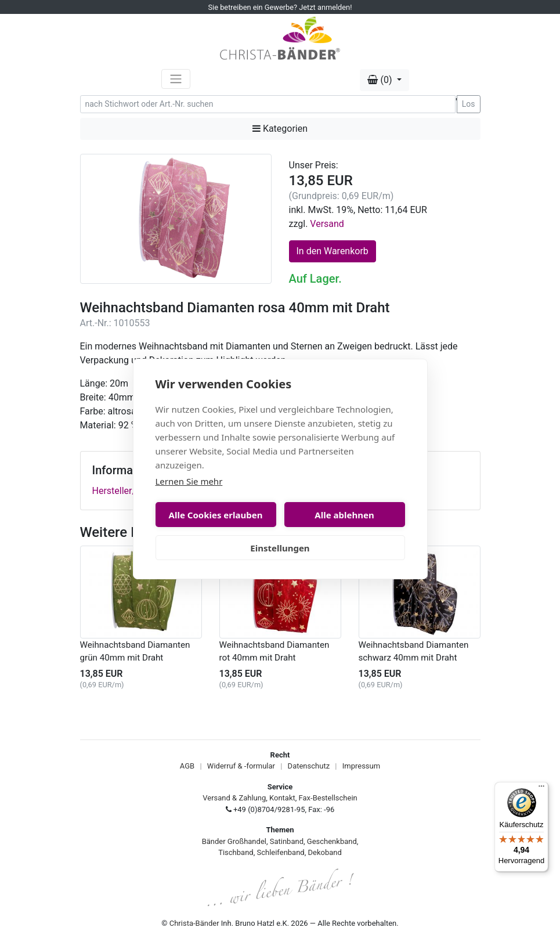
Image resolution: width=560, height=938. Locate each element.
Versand (327, 224)
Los (469, 104)
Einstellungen (280, 548)
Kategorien (280, 129)
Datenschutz (309, 766)
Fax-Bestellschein (328, 798)
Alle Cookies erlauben (216, 515)
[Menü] (541, 789)
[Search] (268, 104)
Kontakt (282, 798)
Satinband (287, 841)
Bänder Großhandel (234, 841)
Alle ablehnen (344, 515)
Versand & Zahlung (234, 798)
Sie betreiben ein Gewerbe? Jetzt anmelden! (280, 7)
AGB (187, 766)
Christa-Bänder (194, 923)
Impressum (361, 766)
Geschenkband (332, 841)
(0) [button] (381, 80)
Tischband (236, 852)
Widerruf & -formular (241, 766)
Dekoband (325, 852)
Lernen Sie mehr (189, 481)
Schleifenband (280, 852)
